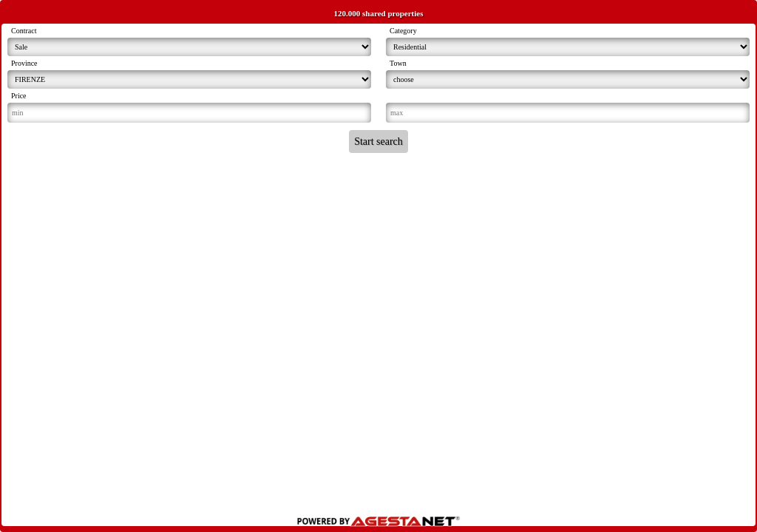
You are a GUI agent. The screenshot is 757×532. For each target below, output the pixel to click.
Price (19, 96)
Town (398, 63)
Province (24, 63)
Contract (24, 31)
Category (403, 31)
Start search (378, 141)
